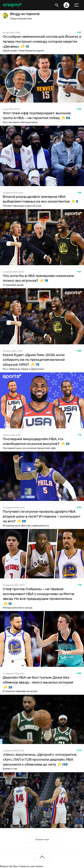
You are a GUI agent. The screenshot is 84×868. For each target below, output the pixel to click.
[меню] (77, 5)
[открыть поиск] (57, 5)
